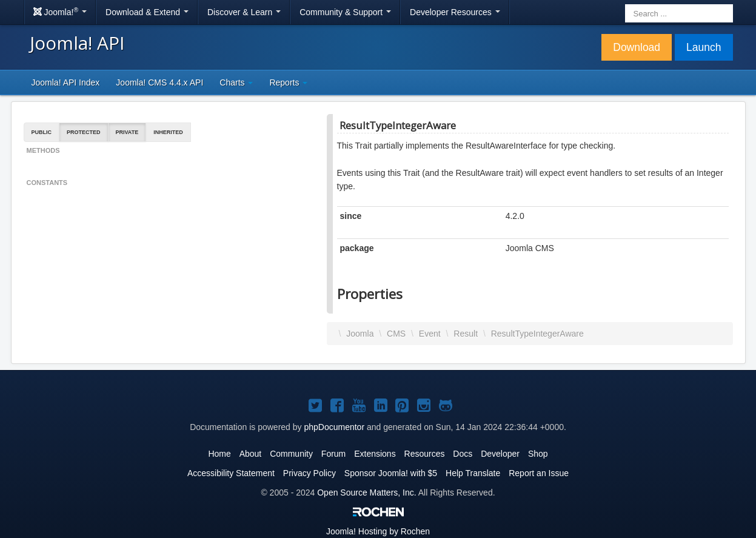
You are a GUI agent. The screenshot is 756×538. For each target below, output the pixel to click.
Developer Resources (455, 12)
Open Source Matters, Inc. (366, 493)
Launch (704, 47)
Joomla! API (77, 43)
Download (637, 47)
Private (127, 132)
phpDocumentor (334, 427)
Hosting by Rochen (378, 531)
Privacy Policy (309, 473)
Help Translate (473, 473)
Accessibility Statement (231, 473)
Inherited (168, 132)
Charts (236, 82)
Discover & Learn (244, 12)
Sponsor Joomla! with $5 (391, 473)
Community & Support (345, 12)
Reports (288, 82)
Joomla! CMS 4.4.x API (159, 82)
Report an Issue (539, 473)
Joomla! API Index (66, 82)
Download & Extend (147, 12)
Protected (84, 132)
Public (42, 132)
